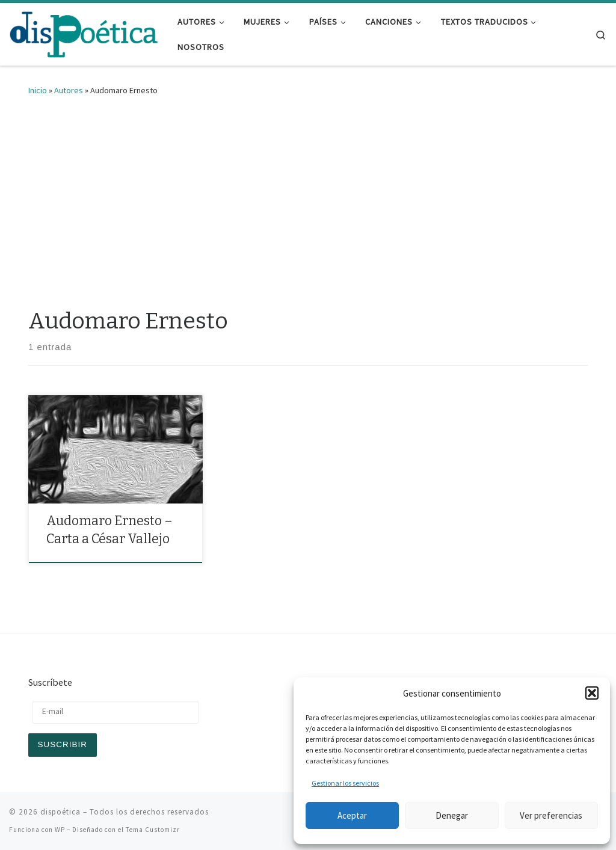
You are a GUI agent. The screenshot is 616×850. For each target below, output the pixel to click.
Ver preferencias (551, 815)
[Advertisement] (308, 199)
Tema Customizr (153, 830)
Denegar (452, 815)
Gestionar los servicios (345, 783)
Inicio (38, 90)
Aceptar (352, 815)
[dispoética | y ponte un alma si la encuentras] (84, 33)
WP (60, 830)
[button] (592, 693)
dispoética (60, 812)
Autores (69, 90)
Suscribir (63, 744)
